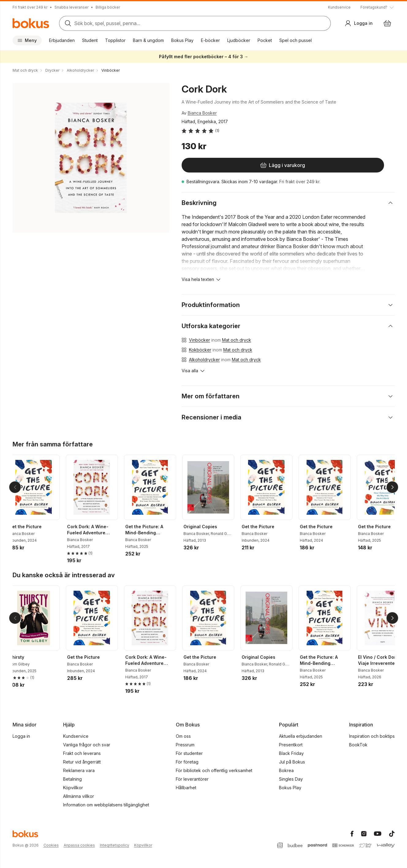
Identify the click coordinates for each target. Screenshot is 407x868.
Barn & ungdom (148, 40)
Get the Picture (30, 527)
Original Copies (205, 527)
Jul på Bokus (292, 762)
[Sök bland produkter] (195, 23)
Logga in (21, 736)
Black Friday (291, 753)
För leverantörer (192, 779)
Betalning (72, 779)
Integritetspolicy (115, 845)
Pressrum (185, 745)
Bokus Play (182, 40)
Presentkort (291, 745)
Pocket (265, 40)
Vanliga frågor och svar (87, 745)
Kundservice (339, 7)
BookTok (358, 745)
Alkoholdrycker (204, 360)
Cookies (51, 845)
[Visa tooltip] (378, 7)
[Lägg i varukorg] (221, 165)
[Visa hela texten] (202, 279)
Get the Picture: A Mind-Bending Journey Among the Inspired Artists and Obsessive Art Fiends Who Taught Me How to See (153, 530)
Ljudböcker (239, 40)
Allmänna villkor (79, 796)
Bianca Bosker (202, 113)
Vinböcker (200, 340)
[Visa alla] (194, 371)
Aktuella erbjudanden (301, 736)
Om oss (183, 736)
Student (90, 40)
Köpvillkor (73, 788)
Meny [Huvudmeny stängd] (27, 40)
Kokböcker (200, 350)
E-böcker (210, 40)
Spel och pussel (296, 40)
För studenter (189, 753)
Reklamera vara (79, 770)
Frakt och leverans (82, 753)
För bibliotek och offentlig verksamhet (214, 770)
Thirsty (21, 657)
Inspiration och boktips (372, 736)
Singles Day (291, 779)
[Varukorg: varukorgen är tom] (387, 23)
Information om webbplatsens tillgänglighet (106, 805)
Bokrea (286, 770)
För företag (187, 762)
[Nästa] (392, 487)
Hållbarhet (186, 788)
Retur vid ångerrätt (82, 762)
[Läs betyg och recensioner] (200, 131)
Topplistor (115, 40)
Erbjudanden (62, 40)
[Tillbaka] (15, 487)
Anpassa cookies (79, 845)
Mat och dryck (237, 340)
